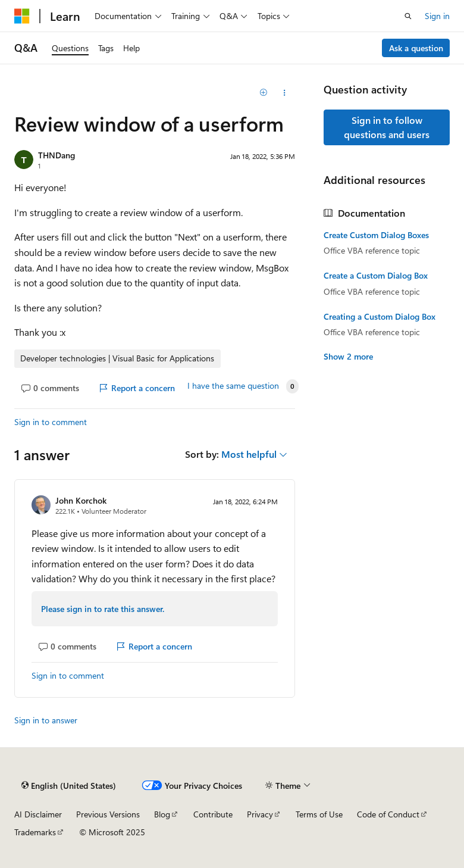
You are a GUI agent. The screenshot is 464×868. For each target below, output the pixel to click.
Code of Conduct (388, 814)
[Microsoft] (22, 16)
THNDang (57, 155)
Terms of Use (319, 814)
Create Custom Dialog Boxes (376, 235)
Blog (162, 814)
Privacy (260, 814)
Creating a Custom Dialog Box (380, 317)
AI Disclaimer (38, 814)
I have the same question (233, 386)
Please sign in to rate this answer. (103, 609)
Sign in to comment (51, 422)
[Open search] (408, 16)
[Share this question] (285, 93)
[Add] (264, 93)
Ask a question (416, 48)
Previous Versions (108, 814)
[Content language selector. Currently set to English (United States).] (69, 786)
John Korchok (81, 500)
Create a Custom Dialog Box (376, 276)
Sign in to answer (46, 720)
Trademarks (35, 832)
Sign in (437, 16)
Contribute (213, 814)
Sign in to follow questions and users (387, 127)
